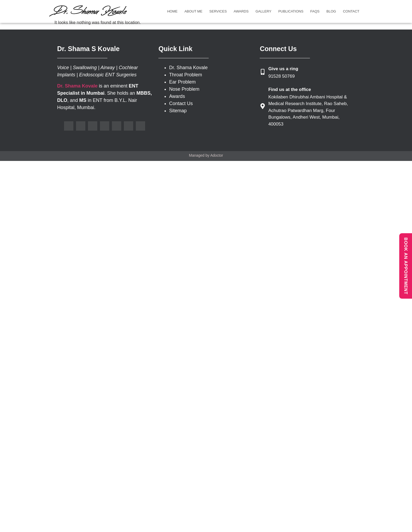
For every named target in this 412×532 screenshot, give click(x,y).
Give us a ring (283, 69)
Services (218, 11)
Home (172, 11)
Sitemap (178, 111)
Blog (331, 11)
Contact (351, 11)
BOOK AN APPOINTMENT (406, 266)
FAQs (315, 11)
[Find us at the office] (263, 106)
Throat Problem (186, 75)
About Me (194, 11)
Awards (241, 11)
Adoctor (217, 155)
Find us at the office (290, 90)
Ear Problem (182, 82)
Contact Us (181, 103)
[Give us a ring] (263, 72)
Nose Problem (184, 89)
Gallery (263, 11)
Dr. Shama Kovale (188, 68)
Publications (291, 11)
